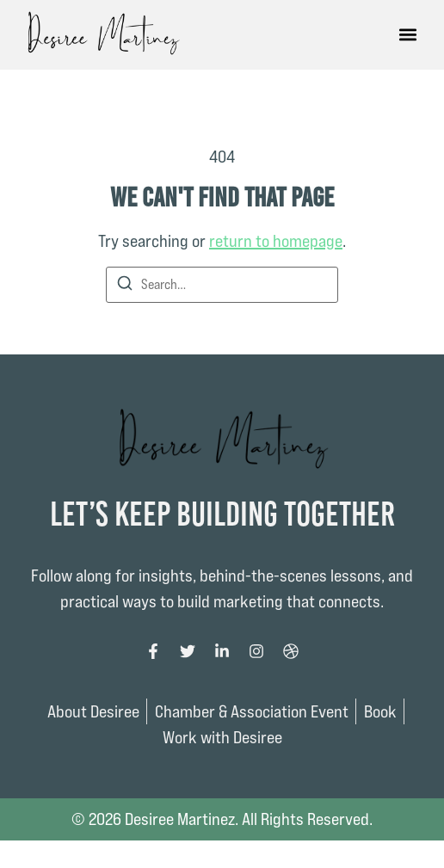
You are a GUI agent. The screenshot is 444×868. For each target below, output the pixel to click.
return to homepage (276, 241)
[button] (407, 35)
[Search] (125, 286)
